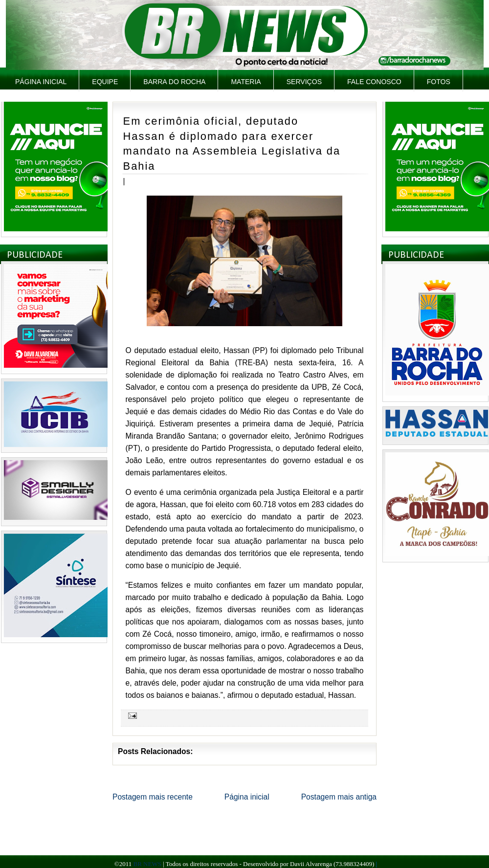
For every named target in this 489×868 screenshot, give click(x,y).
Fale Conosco (374, 82)
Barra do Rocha (174, 82)
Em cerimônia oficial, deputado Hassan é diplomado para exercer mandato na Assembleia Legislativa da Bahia (232, 144)
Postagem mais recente (153, 797)
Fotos (439, 82)
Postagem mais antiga (339, 797)
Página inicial (41, 82)
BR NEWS (147, 864)
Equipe (105, 82)
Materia (246, 82)
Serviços (304, 82)
